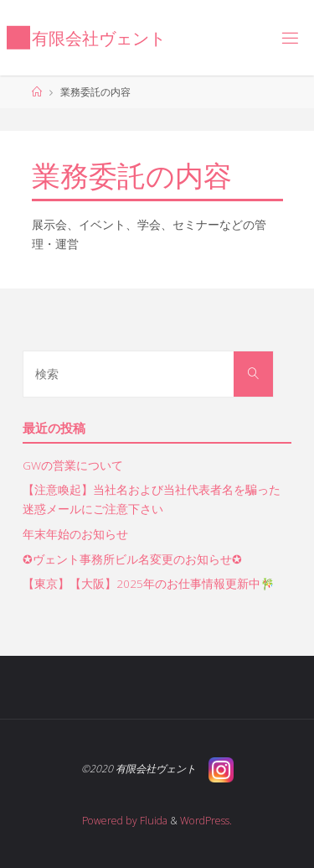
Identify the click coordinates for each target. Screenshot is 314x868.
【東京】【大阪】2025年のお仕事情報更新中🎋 (149, 584)
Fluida (152, 821)
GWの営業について (73, 465)
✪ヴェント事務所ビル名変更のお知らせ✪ (132, 559)
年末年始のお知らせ (75, 534)
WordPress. (206, 821)
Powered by (110, 821)
